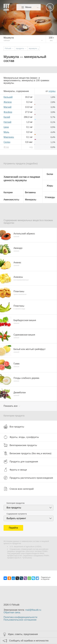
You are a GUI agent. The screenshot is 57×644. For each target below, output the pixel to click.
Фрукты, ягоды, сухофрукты (21, 437)
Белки (50, 174)
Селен (7, 142)
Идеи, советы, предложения (23, 634)
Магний (7, 107)
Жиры (50, 186)
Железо (8, 102)
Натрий (7, 122)
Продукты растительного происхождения (28, 478)
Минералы (31, 200)
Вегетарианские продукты (20, 445)
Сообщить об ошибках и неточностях (29, 641)
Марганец (9, 137)
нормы (52, 91)
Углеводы (50, 197)
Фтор (6, 147)
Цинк (6, 127)
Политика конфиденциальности (20, 617)
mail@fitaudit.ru (33, 610)
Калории (8, 192)
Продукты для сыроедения (21, 462)
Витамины (30, 192)
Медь (6, 132)
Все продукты (14, 427)
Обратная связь (12, 612)
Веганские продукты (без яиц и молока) (27, 453)
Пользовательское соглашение (20, 620)
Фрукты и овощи (15, 470)
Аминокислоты (11, 200)
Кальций (8, 97)
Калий (7, 117)
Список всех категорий (19, 489)
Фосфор (8, 112)
